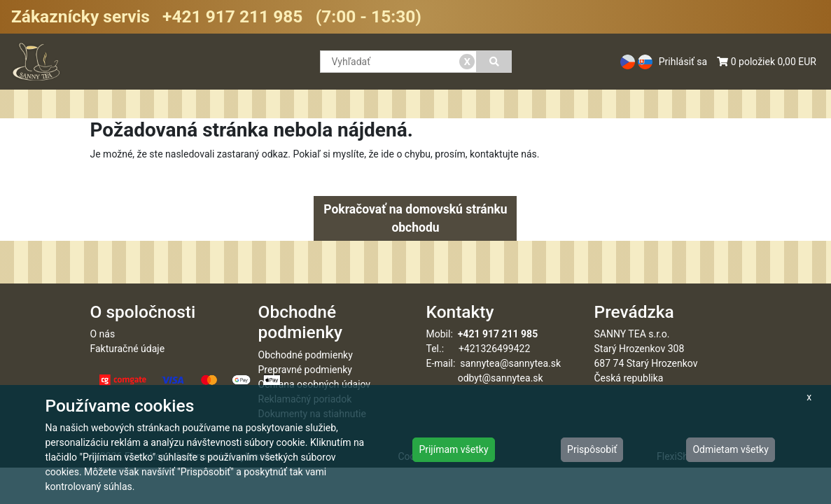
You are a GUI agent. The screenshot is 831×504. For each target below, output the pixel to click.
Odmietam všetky (730, 449)
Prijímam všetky (453, 449)
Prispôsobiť (592, 449)
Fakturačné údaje (128, 349)
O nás (103, 334)
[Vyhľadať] (494, 62)
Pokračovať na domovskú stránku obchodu (415, 218)
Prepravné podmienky (305, 370)
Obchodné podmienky (306, 355)
